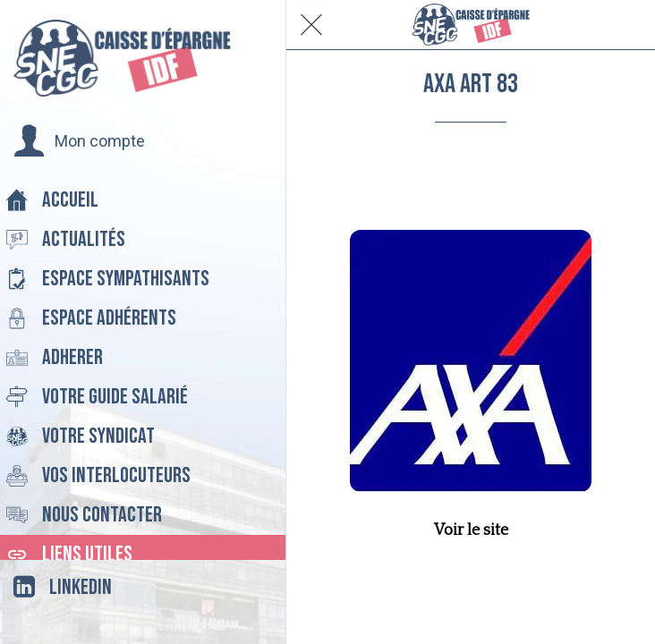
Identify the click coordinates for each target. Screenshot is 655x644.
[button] (79, 141)
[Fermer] (311, 25)
